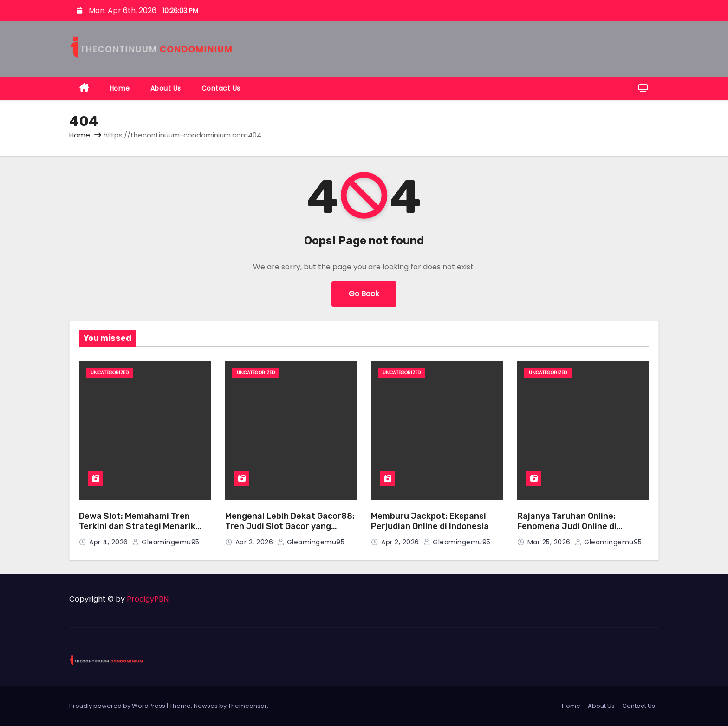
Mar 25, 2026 (550, 542)
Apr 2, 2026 (255, 542)
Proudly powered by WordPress (118, 706)
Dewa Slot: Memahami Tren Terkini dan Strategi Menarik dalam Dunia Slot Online (137, 527)
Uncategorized (110, 373)
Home (120, 88)
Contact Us (221, 88)
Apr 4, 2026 (110, 542)
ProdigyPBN (148, 599)
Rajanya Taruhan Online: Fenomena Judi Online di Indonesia (567, 527)
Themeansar (247, 706)
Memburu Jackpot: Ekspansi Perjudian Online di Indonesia (430, 521)
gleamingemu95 (166, 542)
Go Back (364, 294)
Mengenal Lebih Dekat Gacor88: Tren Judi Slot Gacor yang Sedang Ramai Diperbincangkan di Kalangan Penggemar (290, 532)
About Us (166, 88)
